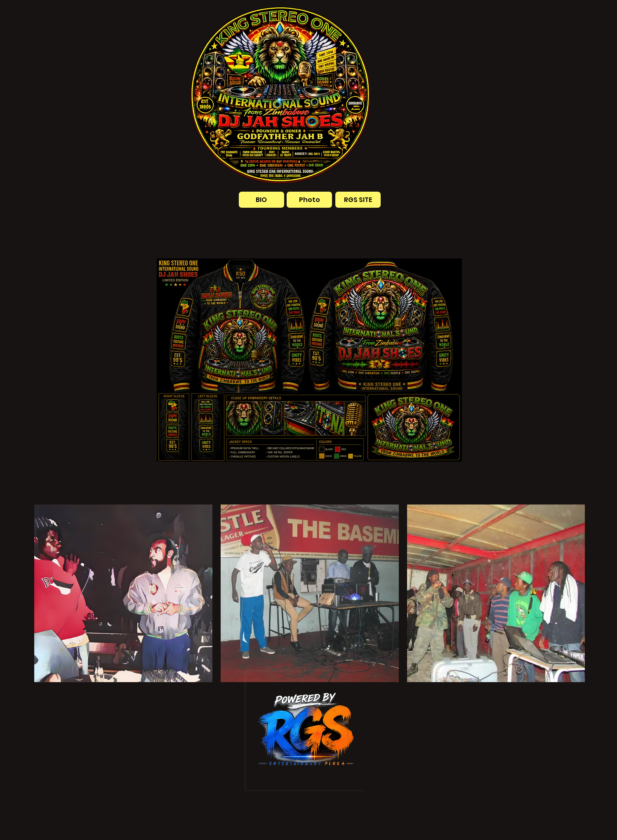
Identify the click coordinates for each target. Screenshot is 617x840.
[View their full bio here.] (267, 486)
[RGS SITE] (358, 200)
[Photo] (309, 200)
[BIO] (261, 200)
